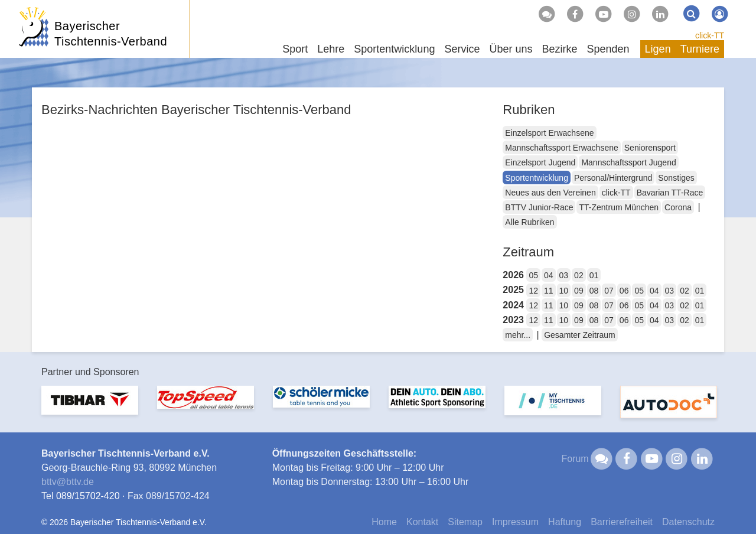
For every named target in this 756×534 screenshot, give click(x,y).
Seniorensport (650, 148)
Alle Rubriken (529, 222)
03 (564, 275)
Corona (678, 207)
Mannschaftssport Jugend (628, 162)
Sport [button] (295, 49)
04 (549, 275)
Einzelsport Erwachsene (549, 133)
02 (579, 275)
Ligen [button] (658, 49)
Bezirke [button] (559, 49)
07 (609, 291)
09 (579, 291)
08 (594, 291)
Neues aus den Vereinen (550, 193)
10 (564, 291)
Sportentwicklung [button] (394, 49)
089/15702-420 (88, 496)
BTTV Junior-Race (539, 207)
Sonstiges (676, 178)
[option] (90, 407)
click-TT (710, 35)
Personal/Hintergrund (613, 178)
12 (533, 291)
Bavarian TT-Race (670, 193)
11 (549, 291)
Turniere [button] (700, 49)
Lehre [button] (331, 49)
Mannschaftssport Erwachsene (561, 148)
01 (594, 275)
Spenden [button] (608, 49)
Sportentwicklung (537, 178)
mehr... (518, 335)
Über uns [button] (511, 49)
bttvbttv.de (68, 482)
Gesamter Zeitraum (580, 335)
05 (533, 275)
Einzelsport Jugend (540, 162)
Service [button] (462, 49)
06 (624, 291)
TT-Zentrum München (619, 207)
